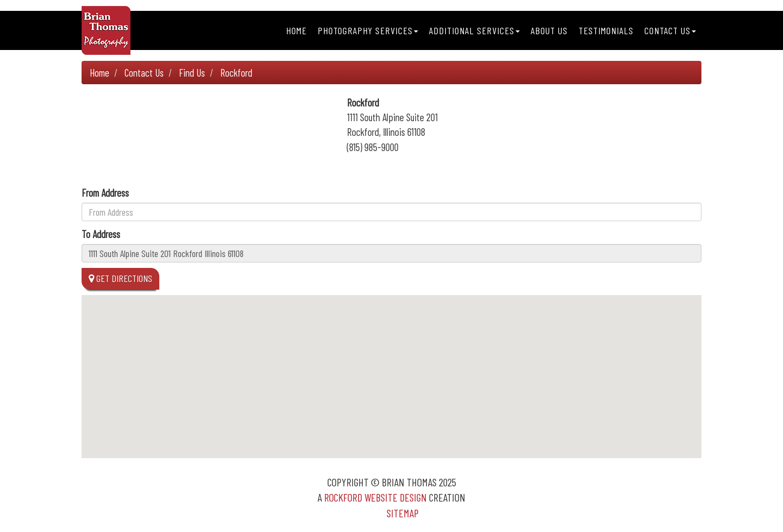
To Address (101, 234)
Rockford (236, 73)
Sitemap (403, 513)
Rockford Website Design (375, 497)
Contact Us (670, 30)
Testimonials (606, 30)
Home (296, 30)
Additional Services (474, 30)
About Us (549, 30)
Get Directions (120, 278)
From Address (105, 193)
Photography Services (368, 30)
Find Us (192, 73)
